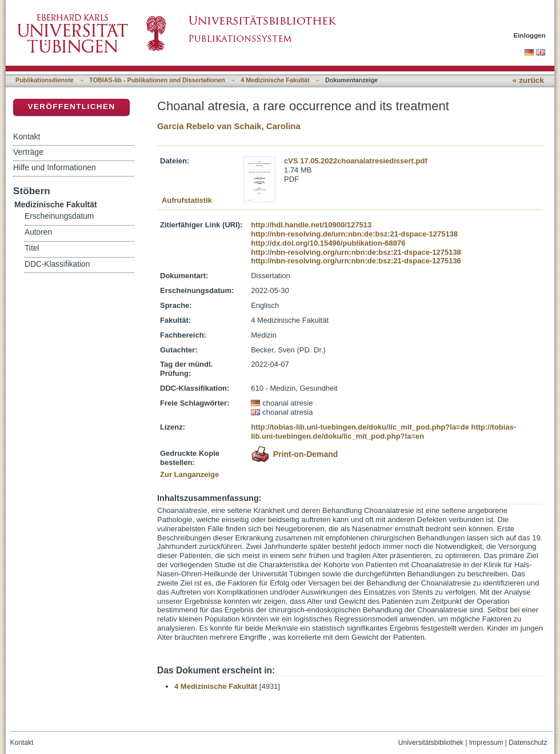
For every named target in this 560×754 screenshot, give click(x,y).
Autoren (38, 232)
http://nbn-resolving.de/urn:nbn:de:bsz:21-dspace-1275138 (354, 234)
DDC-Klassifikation (57, 264)
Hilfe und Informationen (55, 167)
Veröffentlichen (71, 107)
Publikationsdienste (45, 80)
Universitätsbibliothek (431, 743)
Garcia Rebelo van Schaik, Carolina (229, 126)
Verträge (28, 152)
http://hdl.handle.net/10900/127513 (311, 225)
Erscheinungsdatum (59, 216)
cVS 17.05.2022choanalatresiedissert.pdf (356, 161)
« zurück (528, 80)
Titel (32, 248)
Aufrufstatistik (187, 200)
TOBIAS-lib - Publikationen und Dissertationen (157, 80)
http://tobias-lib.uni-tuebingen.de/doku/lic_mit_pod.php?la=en (383, 432)
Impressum (486, 743)
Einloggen (530, 35)
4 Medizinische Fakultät (275, 80)
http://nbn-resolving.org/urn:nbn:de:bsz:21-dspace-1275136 (356, 261)
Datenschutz (528, 743)
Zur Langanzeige (189, 474)
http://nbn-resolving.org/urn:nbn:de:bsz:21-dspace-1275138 (356, 252)
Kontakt (27, 137)
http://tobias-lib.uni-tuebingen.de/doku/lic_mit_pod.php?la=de (360, 427)
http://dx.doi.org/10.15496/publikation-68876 (328, 243)
